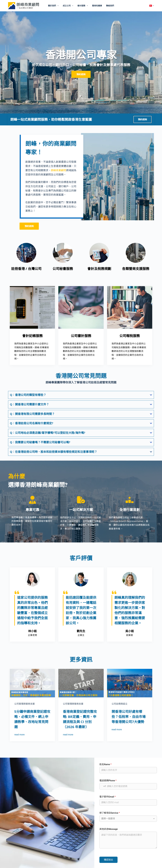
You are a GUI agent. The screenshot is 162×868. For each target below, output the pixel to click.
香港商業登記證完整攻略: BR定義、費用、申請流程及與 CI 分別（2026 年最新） (80, 719)
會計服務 (83, 6)
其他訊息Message (109, 829)
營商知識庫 (97, 6)
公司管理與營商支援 (24, 704)
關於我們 (54, 6)
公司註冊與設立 (120, 704)
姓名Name (105, 764)
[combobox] (103, 786)
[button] (152, 6)
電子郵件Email (108, 797)
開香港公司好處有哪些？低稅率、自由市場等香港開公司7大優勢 (129, 717)
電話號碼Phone (108, 781)
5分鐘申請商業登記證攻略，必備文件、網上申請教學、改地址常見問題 (32, 719)
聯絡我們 (110, 6)
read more (19, 735)
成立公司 (69, 6)
